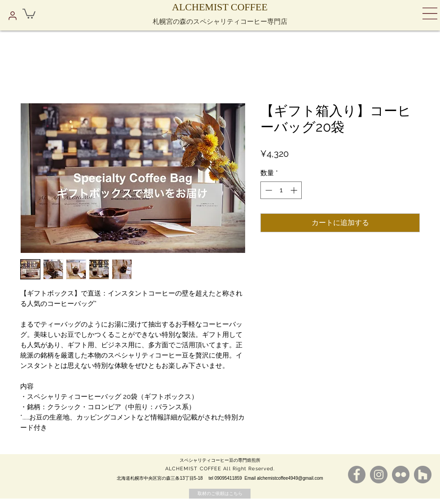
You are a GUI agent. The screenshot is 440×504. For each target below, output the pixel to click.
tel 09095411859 (225, 478)
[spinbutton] (281, 190)
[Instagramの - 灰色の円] (379, 475)
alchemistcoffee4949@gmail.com (290, 478)
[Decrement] (268, 190)
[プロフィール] (13, 16)
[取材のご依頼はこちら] (220, 494)
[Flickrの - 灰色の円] (401, 475)
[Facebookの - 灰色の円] (357, 475)
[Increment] (295, 190)
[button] (29, 13)
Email (251, 478)
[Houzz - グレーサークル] (423, 475)
